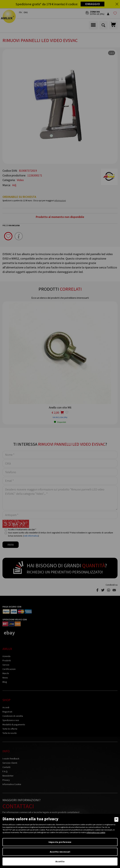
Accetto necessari (60, 852)
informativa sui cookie (96, 832)
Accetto (60, 861)
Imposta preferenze (60, 842)
